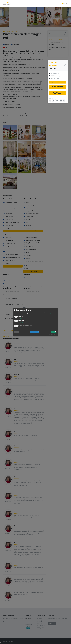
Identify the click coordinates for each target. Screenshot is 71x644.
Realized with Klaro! (52, 334)
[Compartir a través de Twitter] (53, 101)
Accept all (53, 332)
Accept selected (35, 332)
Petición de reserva (58, 87)
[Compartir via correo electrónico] (50, 101)
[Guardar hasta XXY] (58, 101)
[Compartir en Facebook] (56, 101)
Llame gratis (58, 82)
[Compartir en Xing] (61, 101)
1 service (21, 318)
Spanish (65, 3)
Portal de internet (58, 93)
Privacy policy (50, 313)
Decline (17, 332)
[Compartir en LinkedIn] (64, 101)
